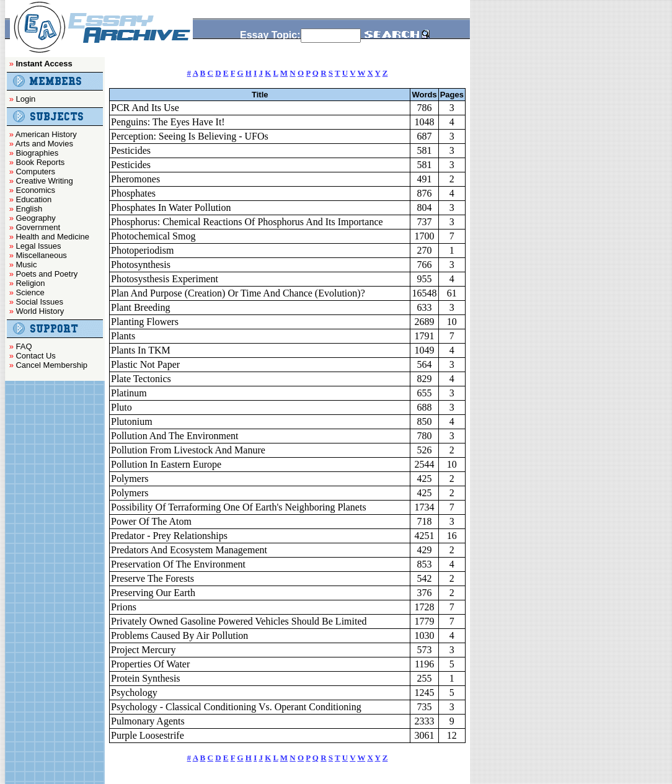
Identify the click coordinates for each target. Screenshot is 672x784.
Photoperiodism (142, 250)
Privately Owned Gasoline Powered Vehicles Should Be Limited (239, 621)
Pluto (122, 407)
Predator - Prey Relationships (169, 536)
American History (46, 134)
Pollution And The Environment (175, 436)
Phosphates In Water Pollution (171, 207)
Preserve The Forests (153, 578)
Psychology (134, 693)
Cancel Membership (51, 365)
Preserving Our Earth (153, 593)
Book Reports (40, 162)
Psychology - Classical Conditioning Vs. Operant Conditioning (236, 707)
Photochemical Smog (153, 236)
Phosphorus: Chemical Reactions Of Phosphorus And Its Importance (247, 222)
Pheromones (135, 179)
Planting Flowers (145, 322)
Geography (35, 218)
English (29, 209)
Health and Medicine (52, 237)
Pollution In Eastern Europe (166, 464)
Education (33, 199)
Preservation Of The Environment (178, 564)
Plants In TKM (141, 350)
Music (26, 265)
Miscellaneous (41, 255)
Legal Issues (38, 246)
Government (38, 227)
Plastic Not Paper (145, 364)
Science (30, 292)
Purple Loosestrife (148, 735)
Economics (35, 190)
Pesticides (131, 150)
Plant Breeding (141, 307)
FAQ (24, 346)
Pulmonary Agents (148, 721)
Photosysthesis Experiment (165, 279)
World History (40, 311)
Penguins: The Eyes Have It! (168, 122)
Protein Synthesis (146, 678)
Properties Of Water (150, 664)
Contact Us (35, 356)
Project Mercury (143, 650)
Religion (30, 283)
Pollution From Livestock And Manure (188, 450)
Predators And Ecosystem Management (189, 550)
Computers (35, 171)
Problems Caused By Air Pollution (179, 635)
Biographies (37, 153)
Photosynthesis (141, 265)
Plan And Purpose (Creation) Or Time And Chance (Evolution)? (238, 293)
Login (25, 99)
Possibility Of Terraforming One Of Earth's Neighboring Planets (239, 507)
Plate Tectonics (141, 379)
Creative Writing (44, 181)
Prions (124, 607)
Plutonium (132, 421)
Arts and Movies (44, 144)
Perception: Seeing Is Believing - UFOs (190, 136)
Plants (123, 336)
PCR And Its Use (145, 108)
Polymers (130, 479)
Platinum (129, 393)
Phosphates (133, 193)
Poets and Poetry (46, 274)
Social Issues (39, 302)
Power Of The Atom (151, 521)
